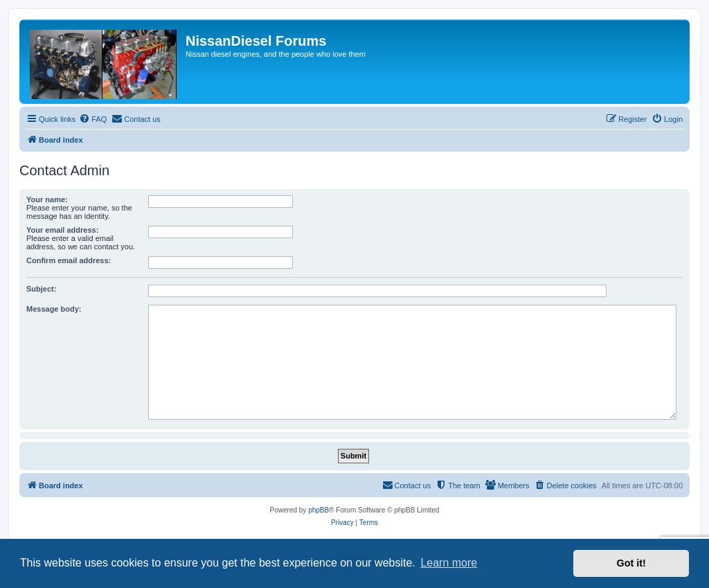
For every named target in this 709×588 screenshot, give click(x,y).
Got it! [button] (631, 563)
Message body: (54, 309)
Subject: (41, 289)
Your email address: (62, 230)
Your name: (47, 199)
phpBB (318, 510)
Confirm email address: (69, 260)
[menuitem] (93, 119)
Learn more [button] (449, 563)
